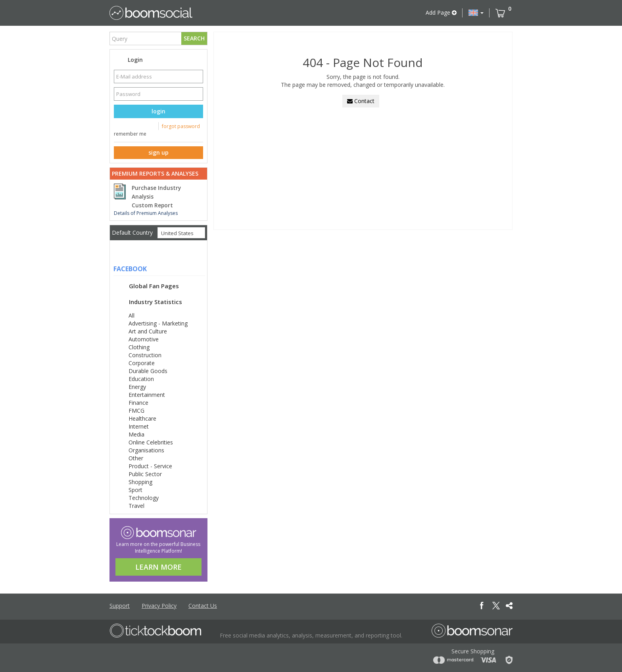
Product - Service (150, 466)
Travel (136, 506)
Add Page (441, 12)
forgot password (181, 126)
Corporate (142, 363)
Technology (144, 498)
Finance (138, 403)
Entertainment (147, 395)
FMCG (136, 411)
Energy (137, 387)
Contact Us (203, 606)
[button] (476, 13)
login (158, 111)
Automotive (144, 339)
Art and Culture (148, 331)
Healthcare (142, 418)
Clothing (139, 347)
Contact (361, 101)
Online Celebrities (151, 442)
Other (136, 458)
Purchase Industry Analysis (156, 192)
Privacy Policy (159, 606)
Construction (145, 355)
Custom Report (152, 205)
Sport (135, 490)
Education (141, 379)
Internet (139, 426)
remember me (130, 134)
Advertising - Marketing (158, 323)
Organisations (146, 450)
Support (120, 606)
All (132, 315)
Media (136, 434)
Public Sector (145, 474)
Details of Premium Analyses (146, 213)
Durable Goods (148, 371)
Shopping (140, 482)
